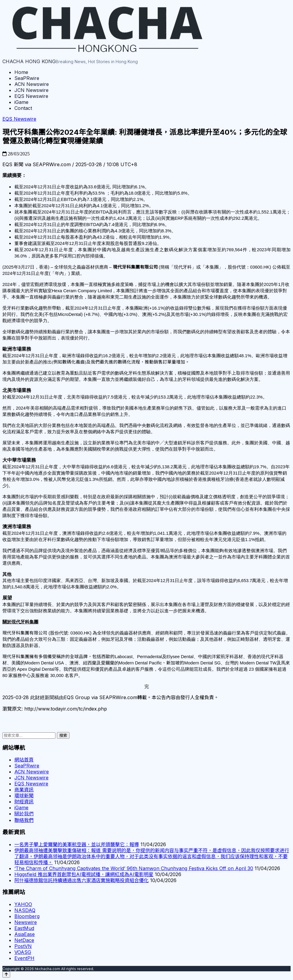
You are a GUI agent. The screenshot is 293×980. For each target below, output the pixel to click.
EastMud (24, 928)
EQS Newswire (31, 96)
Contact (23, 108)
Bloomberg (27, 916)
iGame (21, 102)
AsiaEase (25, 934)
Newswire (26, 922)
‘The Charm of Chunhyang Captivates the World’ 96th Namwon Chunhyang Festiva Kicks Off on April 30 (134, 868)
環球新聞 (24, 796)
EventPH (24, 958)
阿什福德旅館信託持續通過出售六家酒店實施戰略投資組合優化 (81, 880)
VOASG (23, 952)
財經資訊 (24, 802)
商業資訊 (24, 790)
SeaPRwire (27, 78)
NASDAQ (25, 910)
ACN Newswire (32, 84)
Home (21, 72)
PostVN (23, 946)
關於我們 (24, 814)
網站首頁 (24, 760)
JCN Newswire (31, 90)
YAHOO (23, 904)
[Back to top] (6, 974)
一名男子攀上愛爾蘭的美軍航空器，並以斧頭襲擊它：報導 (77, 844)
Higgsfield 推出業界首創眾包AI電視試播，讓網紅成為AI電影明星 (84, 874)
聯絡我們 (24, 820)
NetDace (24, 940)
